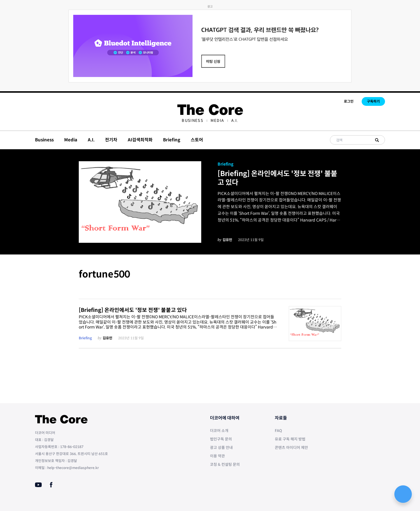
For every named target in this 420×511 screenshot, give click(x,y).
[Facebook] (51, 485)
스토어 (197, 140)
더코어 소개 (219, 431)
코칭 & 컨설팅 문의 (225, 465)
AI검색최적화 (140, 140)
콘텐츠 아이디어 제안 (291, 448)
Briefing (172, 140)
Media (217, 121)
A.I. (235, 121)
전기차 (111, 140)
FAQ (278, 431)
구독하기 (373, 101)
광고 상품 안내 (221, 448)
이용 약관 (217, 456)
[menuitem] (192, 121)
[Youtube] (38, 485)
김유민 (227, 240)
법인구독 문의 (221, 439)
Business (192, 121)
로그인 (349, 101)
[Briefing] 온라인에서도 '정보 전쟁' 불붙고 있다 (277, 178)
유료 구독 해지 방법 (290, 439)
